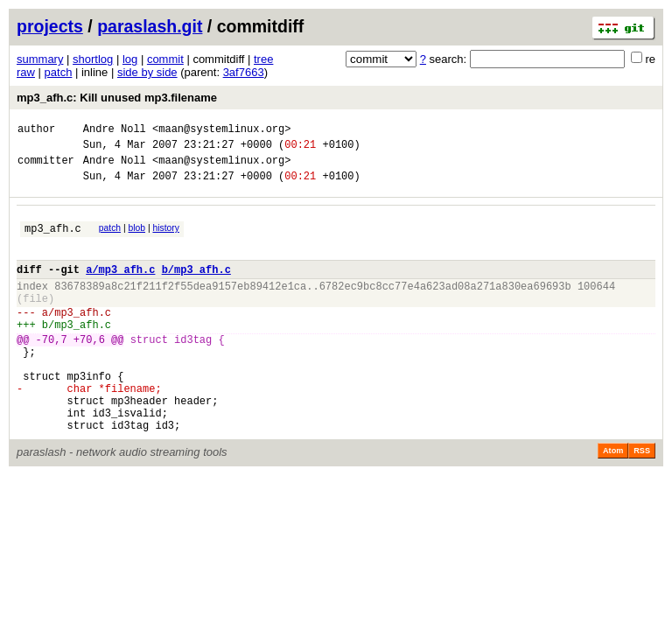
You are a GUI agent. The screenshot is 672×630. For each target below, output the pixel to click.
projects (50, 26)
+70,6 (89, 371)
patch (59, 72)
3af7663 (244, 72)
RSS (642, 500)
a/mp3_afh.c (120, 287)
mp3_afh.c (53, 241)
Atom (613, 500)
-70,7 (52, 371)
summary (40, 59)
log (130, 59)
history (165, 238)
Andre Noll (115, 131)
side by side (147, 72)
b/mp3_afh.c (196, 287)
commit (165, 59)
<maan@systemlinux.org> (221, 131)
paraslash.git (150, 26)
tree (263, 59)
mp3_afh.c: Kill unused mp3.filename (117, 98)
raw (26, 72)
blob (137, 238)
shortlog (93, 59)
